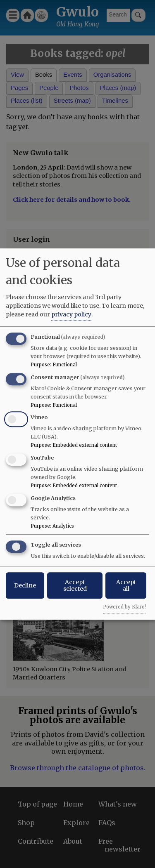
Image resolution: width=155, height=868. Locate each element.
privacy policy (71, 314)
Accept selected (75, 585)
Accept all (126, 585)
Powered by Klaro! (124, 607)
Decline (25, 585)
